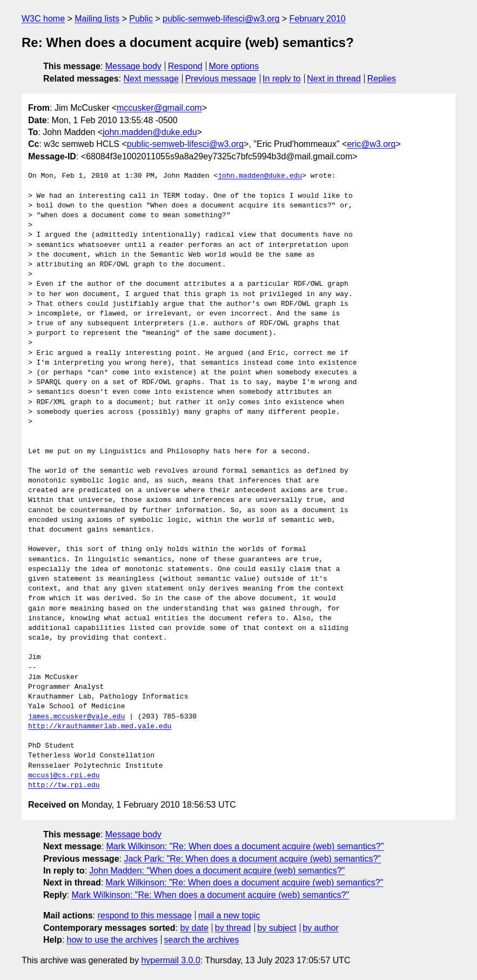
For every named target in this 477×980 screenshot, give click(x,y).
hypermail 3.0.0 (170, 960)
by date (194, 928)
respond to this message (144, 915)
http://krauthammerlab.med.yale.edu (100, 727)
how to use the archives (112, 940)
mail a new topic (229, 915)
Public (141, 19)
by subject (277, 928)
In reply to (281, 79)
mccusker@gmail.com (159, 108)
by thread (233, 928)
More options (234, 66)
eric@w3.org (371, 144)
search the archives (202, 940)
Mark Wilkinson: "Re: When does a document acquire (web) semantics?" (245, 846)
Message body (133, 66)
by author (321, 928)
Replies (382, 79)
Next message (151, 79)
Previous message (221, 79)
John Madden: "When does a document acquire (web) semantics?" (217, 871)
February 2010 (318, 19)
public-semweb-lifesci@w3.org (221, 19)
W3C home (43, 19)
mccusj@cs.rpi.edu (64, 776)
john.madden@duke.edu (150, 132)
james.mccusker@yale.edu (76, 717)
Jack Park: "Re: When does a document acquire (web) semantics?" (252, 859)
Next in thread (334, 79)
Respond (185, 66)
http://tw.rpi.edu (64, 786)
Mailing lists (97, 19)
